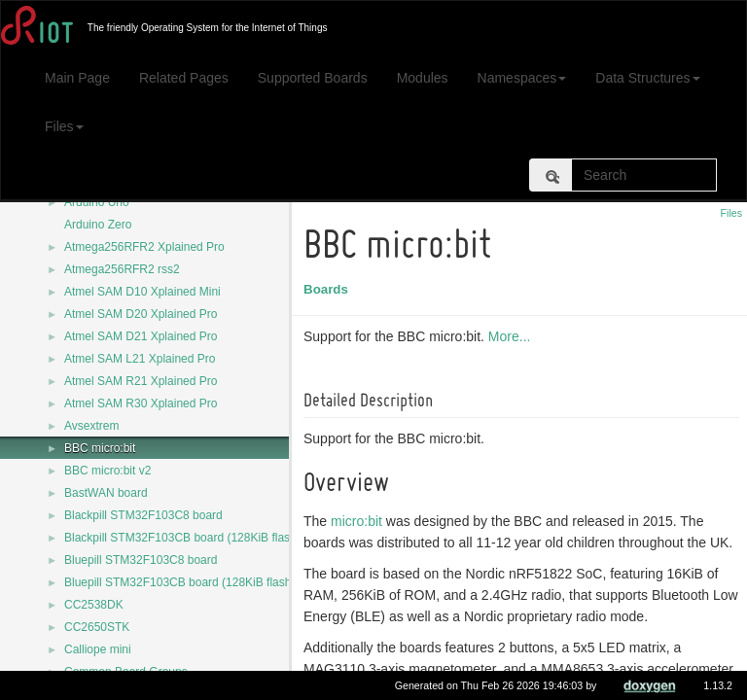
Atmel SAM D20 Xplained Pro (141, 314)
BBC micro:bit (100, 448)
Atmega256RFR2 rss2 (122, 269)
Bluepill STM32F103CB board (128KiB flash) (179, 582)
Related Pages (184, 78)
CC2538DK (94, 605)
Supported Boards (313, 78)
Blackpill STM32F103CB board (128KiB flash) (182, 538)
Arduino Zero (98, 225)
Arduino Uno (97, 202)
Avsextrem (91, 426)
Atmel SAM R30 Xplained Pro (141, 403)
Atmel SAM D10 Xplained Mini (142, 292)
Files (64, 126)
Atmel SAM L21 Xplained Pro (140, 359)
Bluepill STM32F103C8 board (141, 560)
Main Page (77, 78)
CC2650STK (97, 627)
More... (513, 336)
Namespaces (522, 78)
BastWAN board (106, 493)
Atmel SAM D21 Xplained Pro (141, 336)
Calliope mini (98, 649)
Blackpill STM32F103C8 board (143, 515)
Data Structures (647, 78)
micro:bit (359, 521)
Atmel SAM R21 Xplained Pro (141, 381)
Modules (423, 78)
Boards (329, 289)
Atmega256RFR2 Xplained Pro (144, 247)
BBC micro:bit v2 (107, 471)
